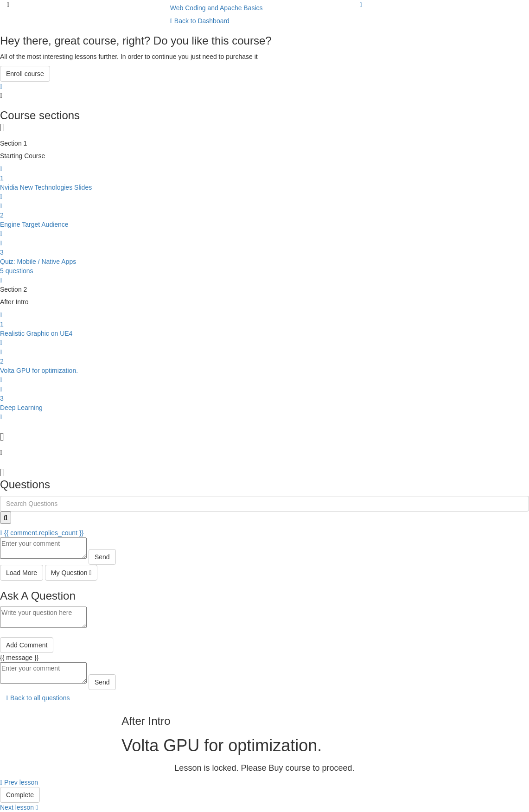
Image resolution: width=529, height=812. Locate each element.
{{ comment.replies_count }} (42, 533)
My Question (71, 573)
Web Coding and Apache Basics (217, 8)
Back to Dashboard (200, 21)
